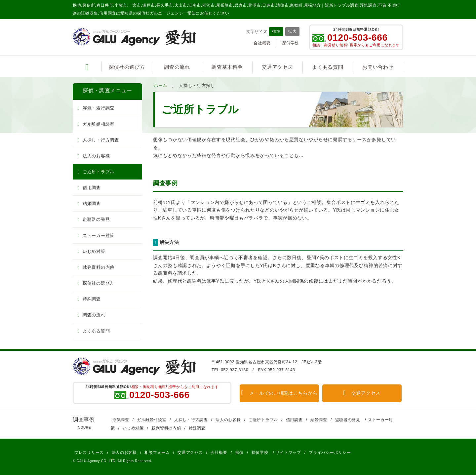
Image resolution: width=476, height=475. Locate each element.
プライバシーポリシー (330, 453)
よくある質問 (328, 67)
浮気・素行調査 (99, 108)
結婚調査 (92, 203)
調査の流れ (177, 67)
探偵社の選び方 (127, 67)
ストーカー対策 (99, 236)
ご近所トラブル (99, 172)
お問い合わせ (378, 67)
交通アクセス (277, 67)
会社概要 (262, 43)
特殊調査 (92, 299)
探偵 (239, 453)
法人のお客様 (96, 156)
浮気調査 (121, 420)
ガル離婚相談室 (99, 124)
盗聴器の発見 (96, 219)
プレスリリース (89, 453)
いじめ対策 (94, 251)
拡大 (292, 31)
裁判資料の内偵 (99, 267)
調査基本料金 (227, 67)
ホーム (160, 85)
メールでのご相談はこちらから (279, 393)
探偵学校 (290, 43)
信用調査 (92, 188)
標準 (276, 31)
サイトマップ (288, 453)
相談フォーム (157, 453)
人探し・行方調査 (101, 140)
